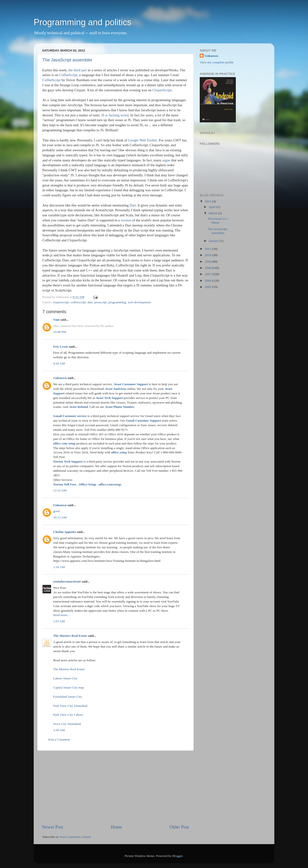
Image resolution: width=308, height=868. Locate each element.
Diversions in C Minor (218, 221)
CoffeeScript (68, 75)
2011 (208, 249)
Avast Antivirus (115, 389)
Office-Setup (87, 484)
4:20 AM (59, 363)
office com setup (64, 443)
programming (117, 302)
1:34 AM (59, 567)
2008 (208, 268)
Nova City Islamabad (67, 724)
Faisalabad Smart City (68, 697)
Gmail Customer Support (144, 421)
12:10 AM (60, 490)
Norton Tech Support (68, 461)
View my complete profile (217, 62)
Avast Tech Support (109, 398)
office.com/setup (110, 484)
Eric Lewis (61, 347)
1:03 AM (59, 621)
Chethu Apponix (65, 532)
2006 (208, 281)
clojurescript (61, 302)
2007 (208, 274)
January (214, 241)
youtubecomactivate (67, 581)
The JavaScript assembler (67, 60)
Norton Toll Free (65, 484)
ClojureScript (162, 90)
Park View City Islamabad (70, 706)
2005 (208, 287)
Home (116, 827)
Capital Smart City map (69, 687)
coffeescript (78, 302)
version (126, 220)
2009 (208, 262)
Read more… (62, 615)
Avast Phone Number (120, 407)
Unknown (60, 378)
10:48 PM (60, 332)
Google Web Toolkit (142, 140)
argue (166, 160)
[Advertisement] (115, 787)
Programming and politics (83, 22)
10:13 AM (60, 517)
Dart (133, 205)
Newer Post (53, 827)
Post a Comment (59, 739)
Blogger (177, 856)
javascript (100, 302)
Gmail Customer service (70, 416)
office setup (119, 452)
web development (139, 302)
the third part (78, 70)
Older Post (179, 827)
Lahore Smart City (65, 678)
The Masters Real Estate (70, 636)
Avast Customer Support (131, 384)
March (213, 213)
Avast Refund (78, 407)
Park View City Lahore (68, 715)
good (56, 511)
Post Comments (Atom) (75, 837)
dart (90, 302)
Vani (56, 320)
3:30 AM (59, 730)
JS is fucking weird (115, 115)
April (212, 207)
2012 (208, 201)
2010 (208, 255)
